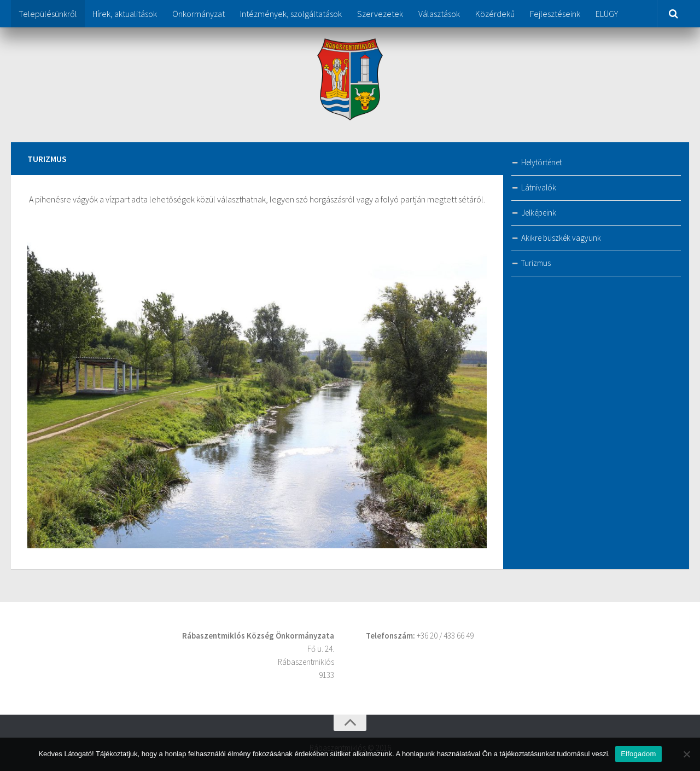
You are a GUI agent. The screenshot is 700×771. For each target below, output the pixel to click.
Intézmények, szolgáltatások (291, 14)
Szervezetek (380, 14)
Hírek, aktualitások (125, 14)
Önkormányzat (199, 14)
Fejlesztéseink (555, 14)
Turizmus (536, 263)
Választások (439, 14)
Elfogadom (638, 754)
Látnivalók (539, 187)
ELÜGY (607, 14)
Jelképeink (539, 213)
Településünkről (48, 14)
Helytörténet (541, 162)
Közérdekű (495, 14)
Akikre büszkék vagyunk (561, 238)
